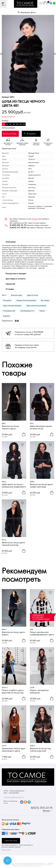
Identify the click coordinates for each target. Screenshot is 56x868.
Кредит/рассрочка (8, 117)
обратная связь (11, 841)
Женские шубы (17, 295)
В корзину (31, 134)
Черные (42, 311)
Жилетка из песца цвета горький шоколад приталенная (13, 544)
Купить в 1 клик (10, 134)
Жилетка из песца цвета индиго (13, 634)
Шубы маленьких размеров (36, 306)
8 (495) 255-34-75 (18, 225)
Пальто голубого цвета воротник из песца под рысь (13, 692)
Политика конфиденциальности (14, 797)
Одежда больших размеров (26, 300)
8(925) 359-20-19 (42, 808)
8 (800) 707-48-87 (18, 228)
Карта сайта (6, 850)
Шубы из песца (32, 295)
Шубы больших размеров (12, 306)
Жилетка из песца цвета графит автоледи (41, 486)
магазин (35, 219)
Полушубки (7, 300)
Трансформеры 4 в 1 (27, 311)
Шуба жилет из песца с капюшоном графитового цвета (14, 486)
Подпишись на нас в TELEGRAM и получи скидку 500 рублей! (29, 333)
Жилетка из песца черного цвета (10, 427)
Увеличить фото (28, 12)
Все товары (45, 300)
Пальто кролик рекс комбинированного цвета (42, 634)
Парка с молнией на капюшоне (39, 692)
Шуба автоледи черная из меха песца (41, 427)
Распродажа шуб (9, 311)
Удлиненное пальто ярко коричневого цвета (14, 750)
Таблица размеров (8, 128)
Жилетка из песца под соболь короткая (40, 750)
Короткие (6, 316)
